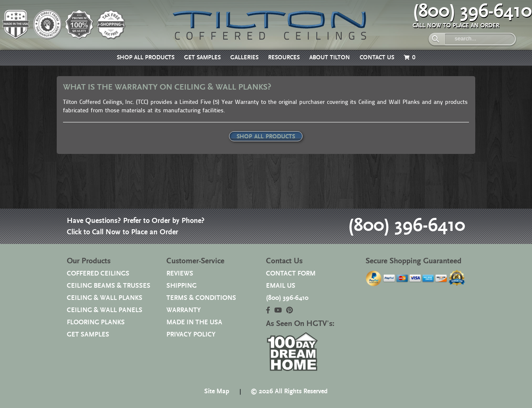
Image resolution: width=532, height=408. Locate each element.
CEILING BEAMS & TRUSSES (109, 286)
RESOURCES (284, 58)
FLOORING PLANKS (96, 322)
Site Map (217, 391)
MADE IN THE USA (194, 322)
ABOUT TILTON (330, 58)
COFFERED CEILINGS (98, 274)
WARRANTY (184, 310)
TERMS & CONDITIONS (201, 298)
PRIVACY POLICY (191, 335)
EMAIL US (281, 286)
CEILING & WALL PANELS (105, 310)
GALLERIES (244, 58)
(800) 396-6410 (472, 11)
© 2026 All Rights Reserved (289, 391)
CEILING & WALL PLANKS (105, 298)
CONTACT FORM (291, 274)
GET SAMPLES (202, 58)
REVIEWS (180, 274)
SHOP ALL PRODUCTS (146, 58)
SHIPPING (182, 286)
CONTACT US (377, 58)
